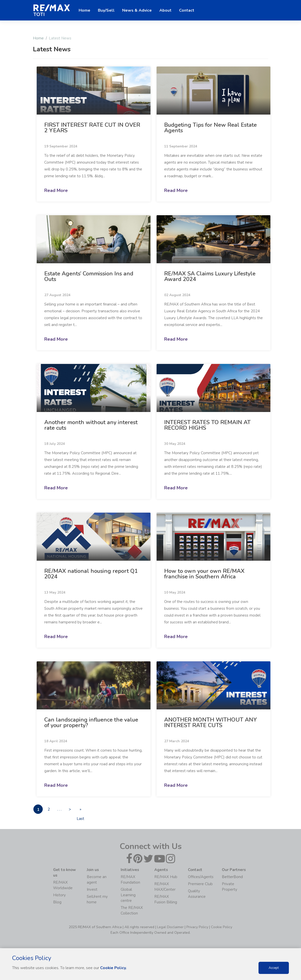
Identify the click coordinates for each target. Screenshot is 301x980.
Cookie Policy (222, 927)
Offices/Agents (201, 877)
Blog (57, 902)
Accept (274, 968)
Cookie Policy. (114, 968)
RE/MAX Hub (166, 877)
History (59, 895)
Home (38, 38)
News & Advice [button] (137, 10)
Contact (187, 10)
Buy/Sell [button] (106, 10)
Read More (56, 190)
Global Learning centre (128, 895)
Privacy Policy (197, 927)
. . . (62, 809)
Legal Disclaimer (170, 927)
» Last (85, 810)
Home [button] (84, 10)
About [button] (165, 10)
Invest (92, 890)
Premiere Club (200, 884)
